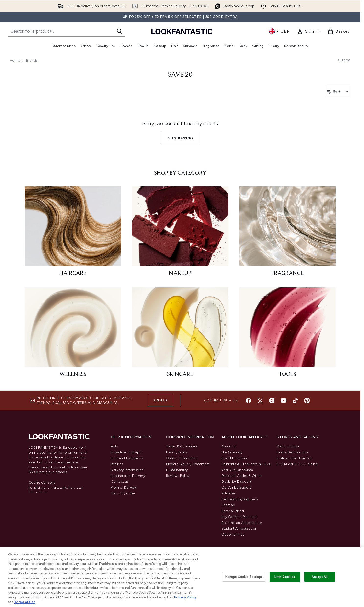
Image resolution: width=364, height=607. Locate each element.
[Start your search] (67, 31)
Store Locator (288, 446)
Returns (117, 464)
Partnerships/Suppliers (240, 499)
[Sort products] (338, 92)
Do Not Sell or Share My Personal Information (56, 490)
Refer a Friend (233, 511)
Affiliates (228, 493)
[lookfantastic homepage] (182, 31)
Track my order (123, 493)
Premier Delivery (124, 487)
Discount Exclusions (127, 458)
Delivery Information (127, 470)
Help (115, 446)
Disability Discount (237, 482)
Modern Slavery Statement (188, 464)
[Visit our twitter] (260, 401)
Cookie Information (182, 458)
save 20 (180, 75)
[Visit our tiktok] (295, 401)
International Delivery (128, 476)
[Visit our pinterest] (307, 401)
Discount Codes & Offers (242, 476)
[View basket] (339, 31)
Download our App (126, 452)
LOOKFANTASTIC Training (297, 464)
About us (229, 446)
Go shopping (180, 138)
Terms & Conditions (182, 446)
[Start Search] (119, 31)
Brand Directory (234, 458)
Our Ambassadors (236, 487)
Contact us (120, 482)
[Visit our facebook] (248, 401)
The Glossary (232, 452)
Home (15, 61)
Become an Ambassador (242, 523)
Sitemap (228, 505)
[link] (308, 31)
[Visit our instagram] (272, 401)
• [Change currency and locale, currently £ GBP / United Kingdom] (279, 31)
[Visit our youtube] (284, 401)
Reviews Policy (178, 476)
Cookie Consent (42, 483)
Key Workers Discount (239, 517)
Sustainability (177, 470)
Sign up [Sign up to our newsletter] (160, 400)
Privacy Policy (177, 452)
